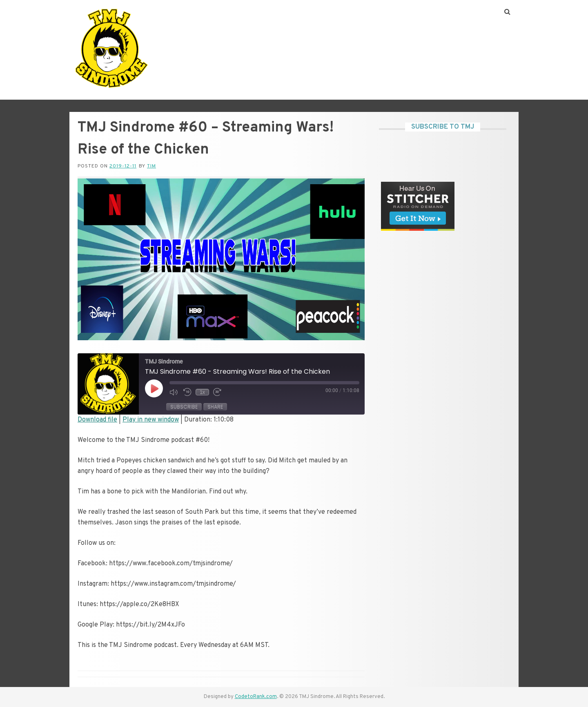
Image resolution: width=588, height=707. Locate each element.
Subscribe (184, 407)
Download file (97, 420)
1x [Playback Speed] (202, 392)
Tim (151, 166)
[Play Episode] (154, 388)
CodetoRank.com (256, 697)
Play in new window (151, 420)
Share (215, 407)
